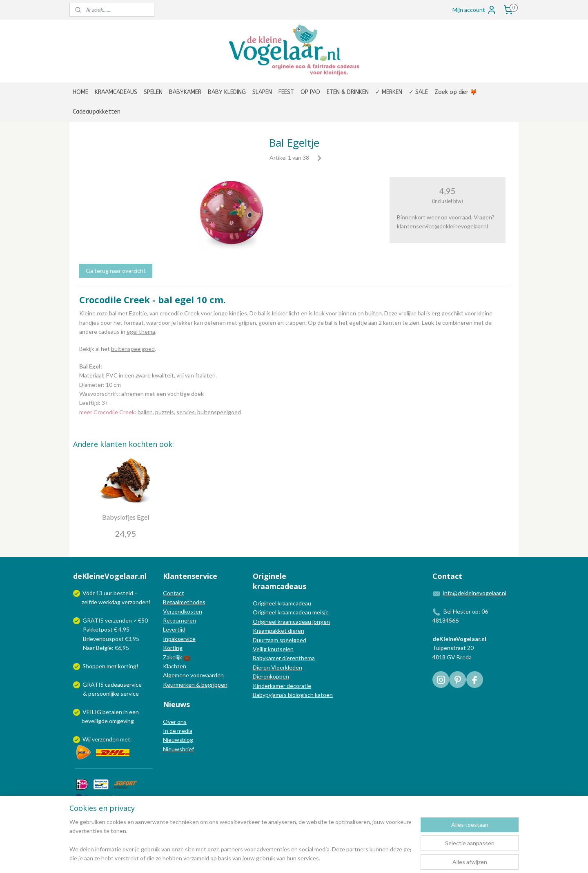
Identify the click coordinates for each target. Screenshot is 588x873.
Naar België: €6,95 (106, 648)
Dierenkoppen (271, 676)
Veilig (260, 649)
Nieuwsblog (178, 740)
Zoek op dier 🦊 (456, 92)
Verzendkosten (183, 611)
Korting (173, 648)
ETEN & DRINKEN (348, 92)
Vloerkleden (286, 667)
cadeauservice (123, 684)
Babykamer (267, 658)
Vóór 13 (93, 593)
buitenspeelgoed (133, 349)
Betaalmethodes (184, 602)
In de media (178, 731)
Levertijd (174, 629)
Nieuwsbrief (178, 749)
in (126, 712)
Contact (174, 593)
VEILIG (92, 712)
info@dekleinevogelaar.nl (475, 593)
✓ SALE (418, 92)
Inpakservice (179, 639)
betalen (112, 712)
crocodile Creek (180, 313)
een (134, 712)
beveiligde (95, 721)
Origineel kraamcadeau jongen (291, 622)
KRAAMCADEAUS (116, 92)
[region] (240, 841)
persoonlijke (104, 693)
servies (186, 412)
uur (108, 593)
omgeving (121, 721)
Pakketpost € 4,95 (102, 629)
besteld (123, 593)
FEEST (286, 92)
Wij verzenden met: (107, 739)
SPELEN (153, 92)
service (129, 693)
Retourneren (179, 620)
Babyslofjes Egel (126, 517)
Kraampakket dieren (278, 631)
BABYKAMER (185, 92)
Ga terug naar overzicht (116, 271)
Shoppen (94, 666)
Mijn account (474, 10)
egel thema (141, 332)
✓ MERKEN (389, 92)
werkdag (109, 602)
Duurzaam (266, 640)
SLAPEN (262, 92)
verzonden (135, 602)
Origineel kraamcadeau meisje (291, 612)
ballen (145, 412)
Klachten (175, 666)
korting (127, 666)
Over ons (175, 722)
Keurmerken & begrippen (195, 684)
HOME (80, 92)
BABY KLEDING (227, 92)
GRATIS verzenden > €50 (115, 620)
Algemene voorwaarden (193, 675)
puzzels (165, 412)
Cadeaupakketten (97, 112)
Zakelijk (173, 657)
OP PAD (310, 92)
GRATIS (94, 684)
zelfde (89, 602)
